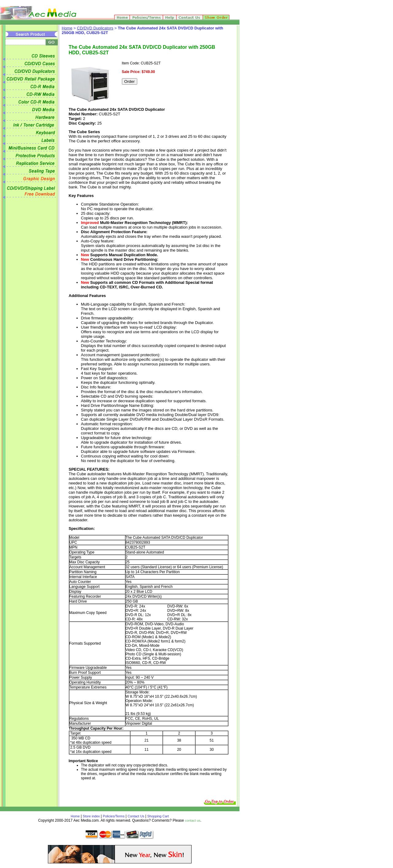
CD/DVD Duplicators (95, 28)
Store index (91, 816)
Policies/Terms (114, 816)
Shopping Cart (157, 816)
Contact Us (136, 816)
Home (67, 28)
